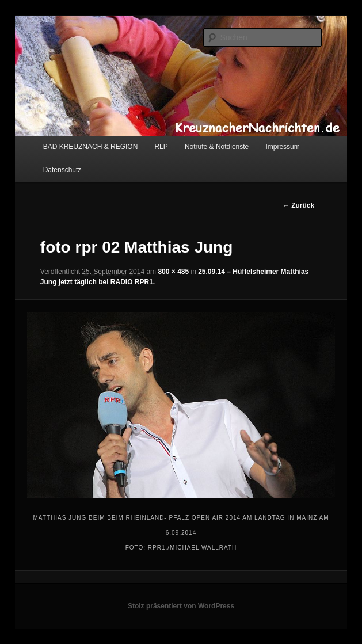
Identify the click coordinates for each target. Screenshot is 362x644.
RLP (161, 147)
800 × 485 (173, 272)
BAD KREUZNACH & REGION (91, 147)
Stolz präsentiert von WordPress (181, 606)
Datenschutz (62, 170)
